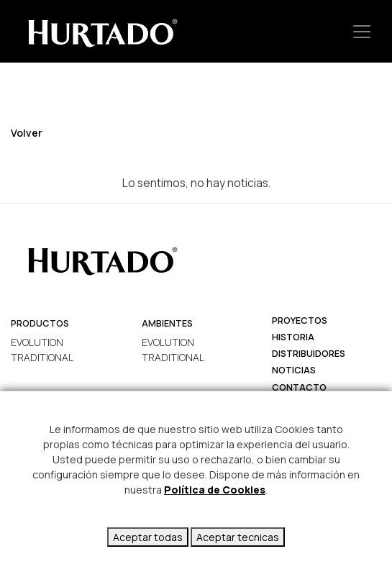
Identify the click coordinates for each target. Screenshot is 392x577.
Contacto (299, 387)
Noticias (294, 370)
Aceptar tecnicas (238, 537)
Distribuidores (309, 354)
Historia (293, 337)
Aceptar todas (148, 537)
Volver (27, 133)
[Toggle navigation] (362, 31)
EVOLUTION (37, 342)
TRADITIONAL (42, 357)
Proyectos (300, 321)
